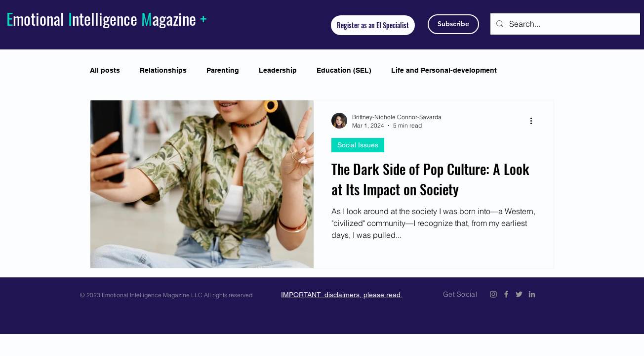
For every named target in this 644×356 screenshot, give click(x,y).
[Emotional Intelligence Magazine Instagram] (493, 294)
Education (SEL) (344, 70)
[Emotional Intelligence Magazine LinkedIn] (532, 294)
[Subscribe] (453, 24)
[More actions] (534, 121)
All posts (105, 70)
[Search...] (564, 24)
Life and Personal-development (444, 70)
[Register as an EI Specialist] (373, 25)
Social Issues (358, 145)
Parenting (223, 70)
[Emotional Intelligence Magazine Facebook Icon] (506, 294)
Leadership (278, 70)
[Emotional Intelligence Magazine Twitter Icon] (519, 294)
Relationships (163, 70)
